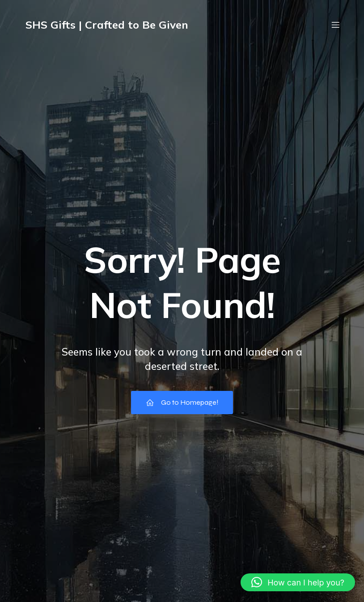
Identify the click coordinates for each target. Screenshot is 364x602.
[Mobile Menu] (335, 25)
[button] (298, 582)
